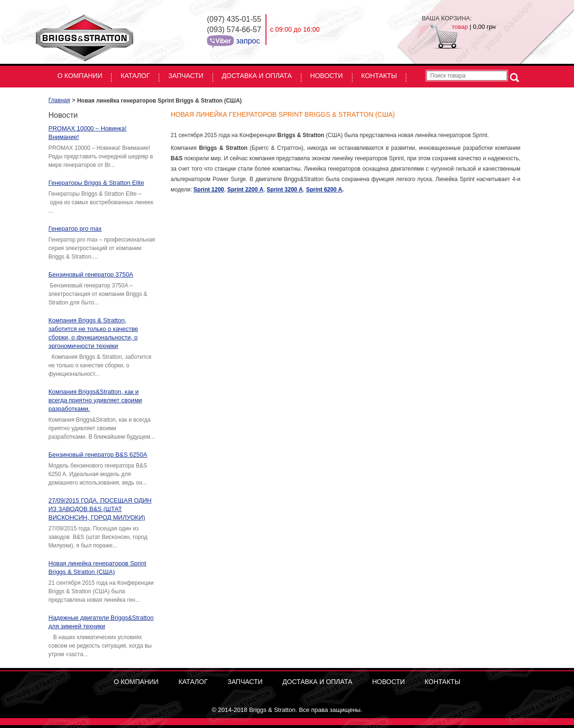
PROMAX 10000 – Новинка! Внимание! (88, 133)
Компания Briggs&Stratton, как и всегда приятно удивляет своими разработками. (95, 400)
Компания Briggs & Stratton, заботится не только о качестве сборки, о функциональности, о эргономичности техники (94, 333)
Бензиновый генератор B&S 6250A (98, 455)
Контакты (379, 76)
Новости (327, 76)
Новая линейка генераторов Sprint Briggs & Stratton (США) (98, 568)
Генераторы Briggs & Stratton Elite (96, 183)
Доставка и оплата (257, 76)
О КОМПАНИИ (80, 76)
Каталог (135, 76)
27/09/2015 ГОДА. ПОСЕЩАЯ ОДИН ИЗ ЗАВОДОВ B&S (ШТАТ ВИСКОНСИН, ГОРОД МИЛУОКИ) (100, 509)
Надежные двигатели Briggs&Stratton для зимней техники (101, 622)
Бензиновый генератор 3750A (91, 274)
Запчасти (186, 76)
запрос (247, 41)
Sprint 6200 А (324, 190)
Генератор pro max (75, 229)
